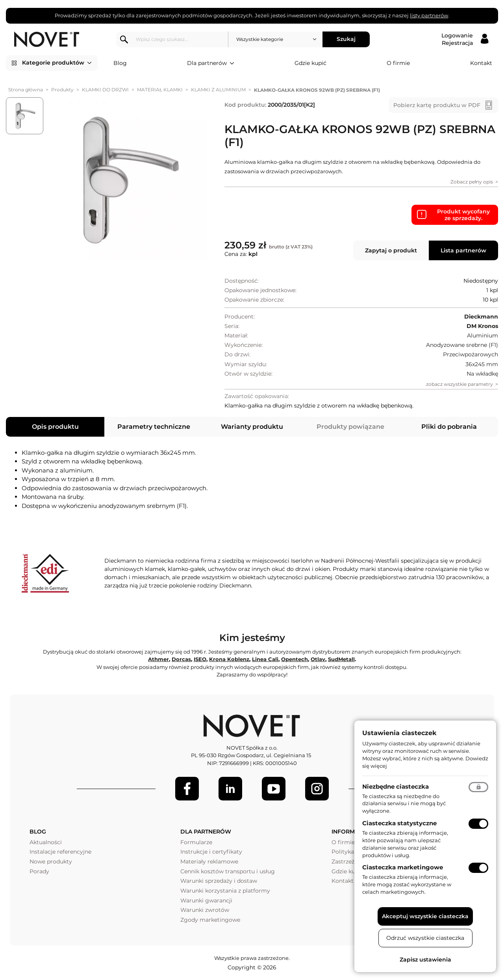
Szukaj (346, 39)
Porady (39, 871)
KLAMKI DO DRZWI (105, 90)
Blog (120, 63)
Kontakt (481, 63)
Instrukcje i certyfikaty (211, 852)
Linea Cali (265, 659)
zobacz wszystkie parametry (460, 384)
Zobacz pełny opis (472, 182)
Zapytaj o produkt (391, 250)
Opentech (295, 659)
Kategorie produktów (57, 63)
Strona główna (26, 90)
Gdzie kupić (310, 63)
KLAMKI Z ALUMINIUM (218, 90)
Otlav (318, 659)
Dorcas (181, 659)
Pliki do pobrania (449, 427)
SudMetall (341, 659)
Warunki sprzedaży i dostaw (219, 881)
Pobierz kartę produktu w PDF (437, 105)
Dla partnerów (211, 63)
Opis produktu (55, 427)
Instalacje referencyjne (60, 852)
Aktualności (46, 842)
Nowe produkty (51, 861)
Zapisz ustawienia (425, 960)
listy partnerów (429, 15)
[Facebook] (187, 789)
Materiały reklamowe (209, 861)
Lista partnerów (463, 250)
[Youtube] (274, 789)
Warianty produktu (252, 427)
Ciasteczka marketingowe (403, 867)
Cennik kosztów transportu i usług (228, 871)
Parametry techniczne (154, 427)
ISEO (200, 659)
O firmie (398, 63)
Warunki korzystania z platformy (225, 891)
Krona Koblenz (229, 659)
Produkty (62, 90)
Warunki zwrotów (205, 910)
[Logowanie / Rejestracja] (465, 39)
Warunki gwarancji (206, 900)
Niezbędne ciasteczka (396, 786)
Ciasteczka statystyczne (399, 823)
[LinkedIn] (230, 789)
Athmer (158, 659)
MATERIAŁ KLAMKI (160, 90)
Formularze (196, 842)
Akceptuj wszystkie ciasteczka (425, 916)
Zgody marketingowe (210, 920)
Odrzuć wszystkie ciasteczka (425, 938)
